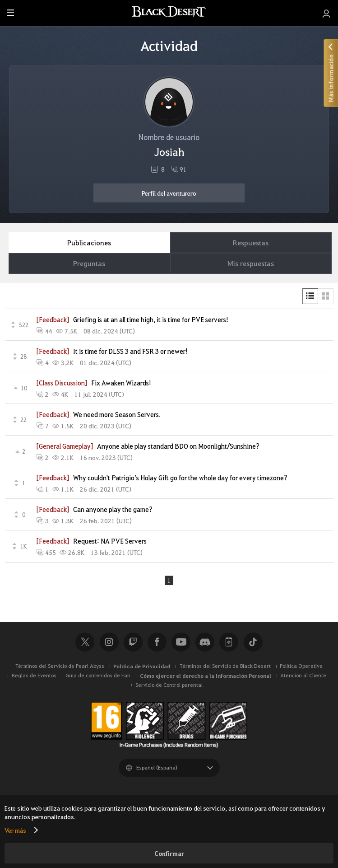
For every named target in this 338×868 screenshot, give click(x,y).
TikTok (253, 643)
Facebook (157, 643)
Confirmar (169, 853)
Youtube (181, 643)
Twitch (133, 643)
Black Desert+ (229, 643)
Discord (205, 643)
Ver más (15, 830)
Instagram (109, 643)
